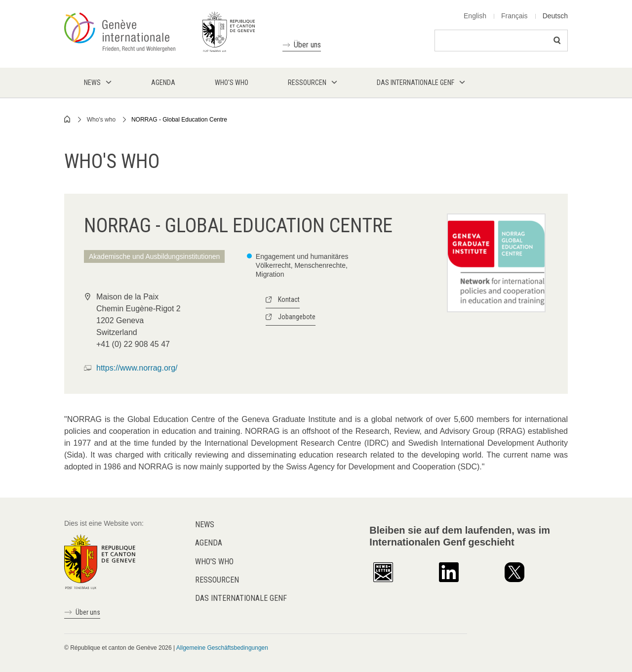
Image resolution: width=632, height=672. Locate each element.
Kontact (289, 299)
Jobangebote (297, 317)
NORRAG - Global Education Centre (179, 120)
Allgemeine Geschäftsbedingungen (222, 648)
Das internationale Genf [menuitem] (415, 83)
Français (514, 16)
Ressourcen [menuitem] (307, 83)
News (205, 525)
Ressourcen (217, 580)
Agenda (209, 543)
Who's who (101, 120)
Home (68, 119)
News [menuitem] (92, 83)
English (475, 16)
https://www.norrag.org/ (137, 368)
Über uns (307, 45)
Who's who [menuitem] (232, 83)
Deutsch (555, 16)
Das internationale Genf (241, 598)
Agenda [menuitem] (163, 83)
